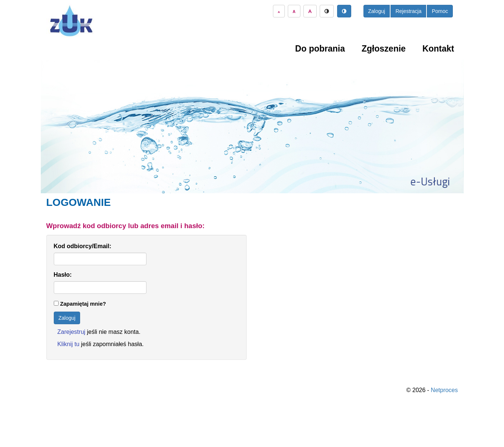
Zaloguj (377, 11)
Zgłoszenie (384, 49)
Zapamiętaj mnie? (83, 304)
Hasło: (63, 275)
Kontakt (438, 49)
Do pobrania (320, 49)
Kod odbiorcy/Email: (83, 246)
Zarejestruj (72, 332)
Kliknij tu (69, 344)
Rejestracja (408, 11)
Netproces (444, 390)
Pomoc (440, 11)
